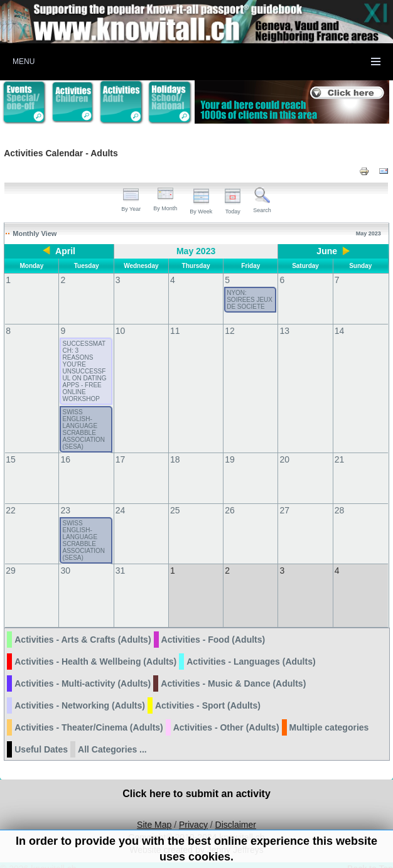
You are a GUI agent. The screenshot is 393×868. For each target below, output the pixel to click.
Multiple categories (329, 715)
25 (175, 510)
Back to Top (370, 856)
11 (175, 331)
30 (65, 571)
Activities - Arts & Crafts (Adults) (83, 627)
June (327, 251)
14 (340, 331)
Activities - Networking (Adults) (80, 693)
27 (284, 510)
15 (11, 459)
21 (340, 459)
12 (230, 331)
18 (175, 459)
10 (121, 331)
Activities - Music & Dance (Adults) (233, 671)
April (65, 251)
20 (284, 459)
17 (121, 459)
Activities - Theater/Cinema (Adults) (89, 715)
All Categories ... (112, 737)
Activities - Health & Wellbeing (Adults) (95, 649)
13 (284, 331)
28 (340, 510)
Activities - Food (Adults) (213, 627)
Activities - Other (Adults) (226, 715)
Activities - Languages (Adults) (251, 649)
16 (65, 459)
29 (11, 571)
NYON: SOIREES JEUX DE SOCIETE (250, 300)
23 (65, 510)
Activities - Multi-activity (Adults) (83, 671)
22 (11, 510)
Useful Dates (41, 737)
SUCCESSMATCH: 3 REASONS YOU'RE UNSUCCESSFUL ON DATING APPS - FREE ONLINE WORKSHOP (84, 371)
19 (230, 459)
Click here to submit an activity (196, 781)
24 (121, 510)
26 (230, 510)
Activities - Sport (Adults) (208, 693)
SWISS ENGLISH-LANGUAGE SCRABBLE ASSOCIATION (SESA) (83, 429)
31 (121, 571)
